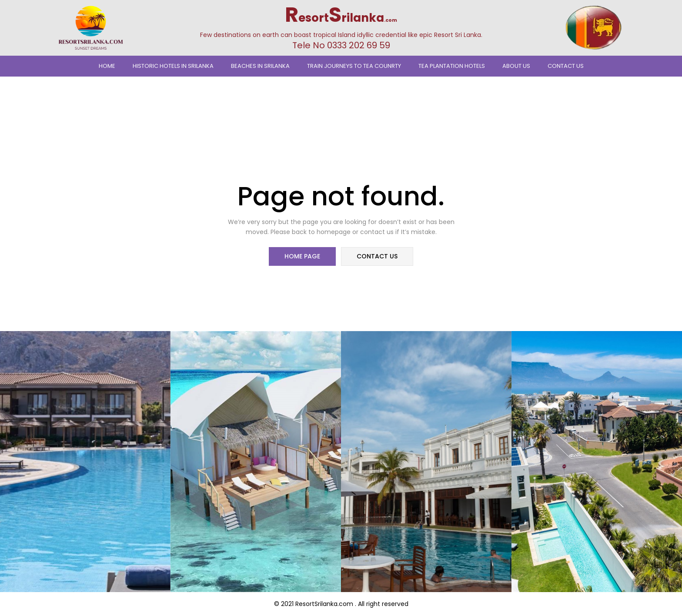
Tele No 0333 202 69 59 (341, 45)
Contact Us (566, 66)
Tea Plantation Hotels (452, 66)
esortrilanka (341, 18)
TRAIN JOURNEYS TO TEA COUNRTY (354, 66)
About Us (516, 66)
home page (303, 257)
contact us (377, 257)
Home (107, 66)
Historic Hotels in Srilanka (173, 66)
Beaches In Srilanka (260, 66)
